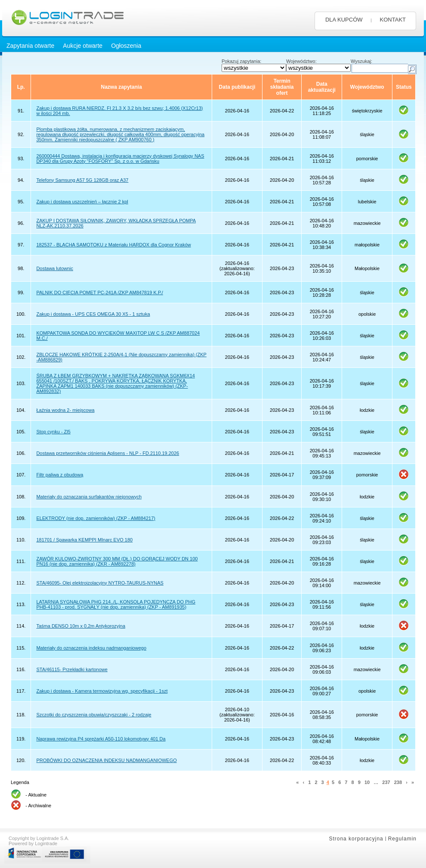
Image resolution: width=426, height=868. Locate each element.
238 (398, 782)
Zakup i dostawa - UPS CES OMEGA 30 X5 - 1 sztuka (93, 314)
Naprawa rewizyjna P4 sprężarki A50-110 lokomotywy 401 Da (101, 739)
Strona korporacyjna (356, 839)
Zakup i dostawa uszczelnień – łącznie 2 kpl (82, 202)
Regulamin (402, 839)
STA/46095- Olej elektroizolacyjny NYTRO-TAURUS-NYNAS (100, 583)
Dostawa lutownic (55, 268)
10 (367, 782)
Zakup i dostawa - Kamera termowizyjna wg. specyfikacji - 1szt (102, 691)
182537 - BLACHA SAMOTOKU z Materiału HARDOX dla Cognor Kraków (113, 245)
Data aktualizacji (322, 87)
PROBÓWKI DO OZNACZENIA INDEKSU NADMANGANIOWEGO (106, 760)
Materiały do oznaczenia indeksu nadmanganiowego (91, 648)
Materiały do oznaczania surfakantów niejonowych (89, 497)
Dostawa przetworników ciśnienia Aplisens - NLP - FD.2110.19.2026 (108, 453)
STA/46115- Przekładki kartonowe (72, 669)
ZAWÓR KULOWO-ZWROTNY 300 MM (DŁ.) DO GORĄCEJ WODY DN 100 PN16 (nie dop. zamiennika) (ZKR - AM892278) (117, 561)
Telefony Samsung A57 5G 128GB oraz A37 (82, 180)
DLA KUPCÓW (344, 20)
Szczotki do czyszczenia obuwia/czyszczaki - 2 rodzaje (94, 715)
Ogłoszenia (126, 46)
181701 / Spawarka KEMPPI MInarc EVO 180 (84, 540)
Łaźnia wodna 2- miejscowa (65, 410)
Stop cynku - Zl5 (53, 432)
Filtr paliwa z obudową (60, 475)
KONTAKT (393, 20)
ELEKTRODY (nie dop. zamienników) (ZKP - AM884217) (96, 518)
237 (386, 782)
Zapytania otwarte (30, 46)
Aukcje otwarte (83, 46)
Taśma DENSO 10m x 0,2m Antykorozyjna (81, 626)
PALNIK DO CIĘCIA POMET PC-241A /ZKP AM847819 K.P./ (100, 292)
